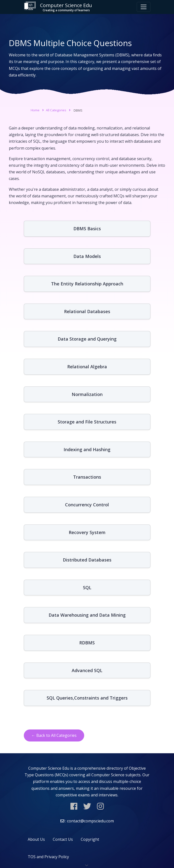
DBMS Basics (87, 229)
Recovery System (87, 532)
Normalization (87, 394)
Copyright (90, 839)
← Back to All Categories (54, 735)
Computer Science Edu (58, 7)
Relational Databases (87, 311)
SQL (87, 587)
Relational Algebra (87, 367)
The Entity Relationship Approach (87, 284)
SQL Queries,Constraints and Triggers (87, 698)
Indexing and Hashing (87, 449)
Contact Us (63, 839)
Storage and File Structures (87, 422)
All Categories (56, 110)
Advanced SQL (87, 670)
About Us (36, 839)
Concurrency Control (87, 505)
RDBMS (87, 643)
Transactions (87, 477)
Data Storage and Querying (87, 339)
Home (35, 110)
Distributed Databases (87, 560)
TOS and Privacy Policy (48, 857)
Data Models (87, 256)
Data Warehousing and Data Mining (87, 615)
